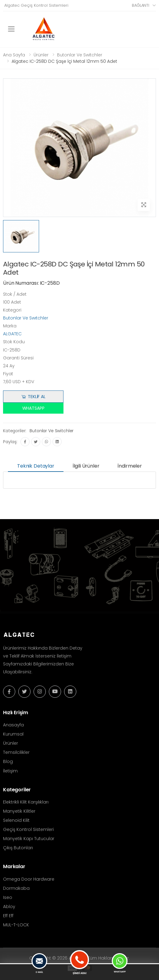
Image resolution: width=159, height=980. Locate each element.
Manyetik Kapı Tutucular (29, 839)
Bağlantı (141, 5)
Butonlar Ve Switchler (80, 55)
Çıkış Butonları (18, 848)
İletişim (10, 771)
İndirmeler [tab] (130, 466)
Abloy (9, 907)
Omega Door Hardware (29, 879)
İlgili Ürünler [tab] (86, 466)
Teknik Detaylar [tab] (36, 466)
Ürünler (41, 55)
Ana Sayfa (14, 55)
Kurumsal (13, 734)
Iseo (8, 897)
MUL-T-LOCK (16, 925)
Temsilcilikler (16, 752)
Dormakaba (16, 888)
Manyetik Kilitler (19, 811)
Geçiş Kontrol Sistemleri (28, 829)
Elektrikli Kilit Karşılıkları (26, 802)
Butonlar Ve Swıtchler (26, 318)
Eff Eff (8, 916)
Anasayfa (13, 725)
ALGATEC (12, 334)
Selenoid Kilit (16, 820)
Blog (8, 761)
